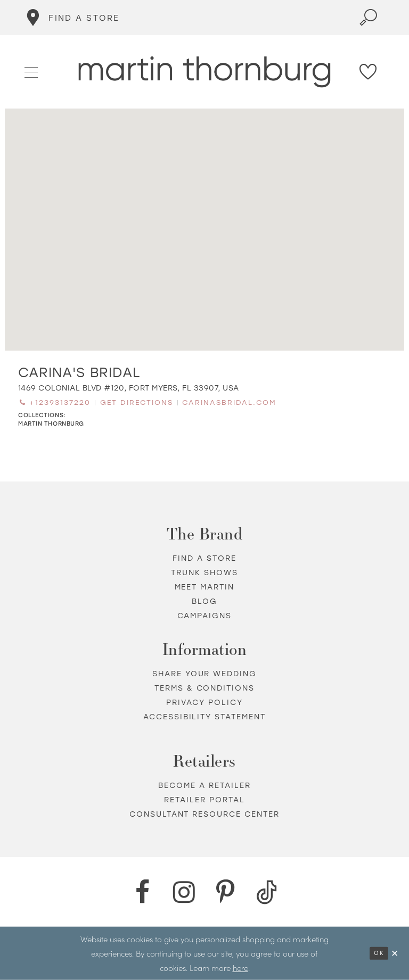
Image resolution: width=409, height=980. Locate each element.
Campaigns (205, 616)
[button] (32, 71)
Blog (204, 601)
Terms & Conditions (205, 688)
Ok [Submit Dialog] (379, 953)
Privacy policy (204, 703)
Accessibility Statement (205, 717)
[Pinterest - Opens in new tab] (225, 892)
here (240, 967)
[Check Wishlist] (369, 72)
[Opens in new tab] (129, 388)
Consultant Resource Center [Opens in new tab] (205, 814)
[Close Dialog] (395, 953)
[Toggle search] (369, 18)
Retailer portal (204, 800)
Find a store (204, 558)
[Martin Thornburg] (205, 72)
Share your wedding (205, 674)
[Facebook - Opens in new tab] (142, 892)
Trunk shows (204, 573)
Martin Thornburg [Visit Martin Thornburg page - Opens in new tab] (51, 424)
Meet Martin (205, 587)
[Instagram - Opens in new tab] (184, 892)
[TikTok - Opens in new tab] (267, 892)
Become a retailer (204, 786)
